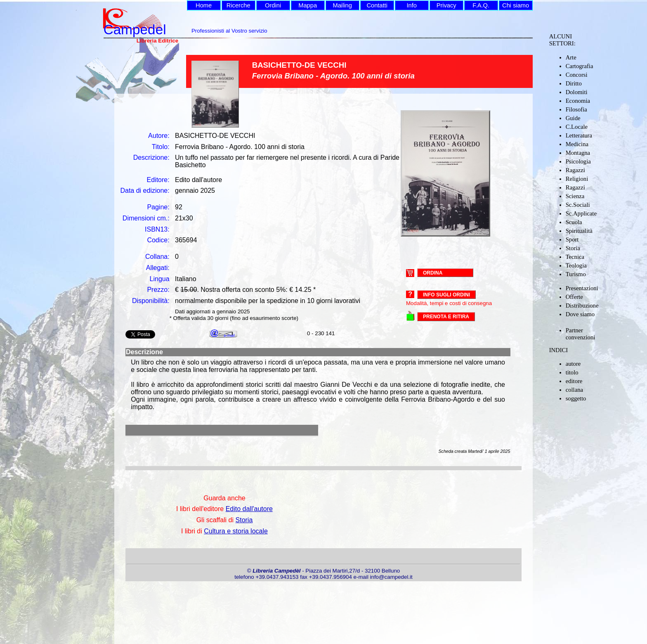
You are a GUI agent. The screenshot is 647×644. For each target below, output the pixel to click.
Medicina (577, 144)
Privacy (446, 5)
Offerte (574, 297)
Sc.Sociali (578, 205)
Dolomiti (577, 92)
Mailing (342, 5)
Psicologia (578, 161)
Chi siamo (516, 5)
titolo (572, 372)
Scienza (575, 196)
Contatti (377, 5)
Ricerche (238, 5)
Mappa (308, 5)
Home (204, 5)
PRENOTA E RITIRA (446, 317)
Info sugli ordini (446, 295)
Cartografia (580, 66)
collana (574, 390)
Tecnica (575, 257)
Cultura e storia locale (236, 531)
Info (411, 5)
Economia (578, 101)
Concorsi (577, 75)
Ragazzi (575, 170)
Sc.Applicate (581, 213)
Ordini (273, 5)
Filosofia (576, 109)
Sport (572, 239)
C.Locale (577, 127)
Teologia (576, 265)
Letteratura (579, 135)
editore (574, 381)
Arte (571, 57)
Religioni (577, 179)
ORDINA (433, 272)
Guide (573, 118)
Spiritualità (579, 231)
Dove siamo (580, 314)
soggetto (576, 398)
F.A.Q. (481, 5)
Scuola (574, 222)
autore (573, 364)
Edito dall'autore (249, 509)
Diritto (574, 83)
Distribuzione (582, 305)
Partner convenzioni (581, 334)
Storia (573, 248)
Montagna (578, 153)
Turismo (576, 274)
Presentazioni (582, 288)
